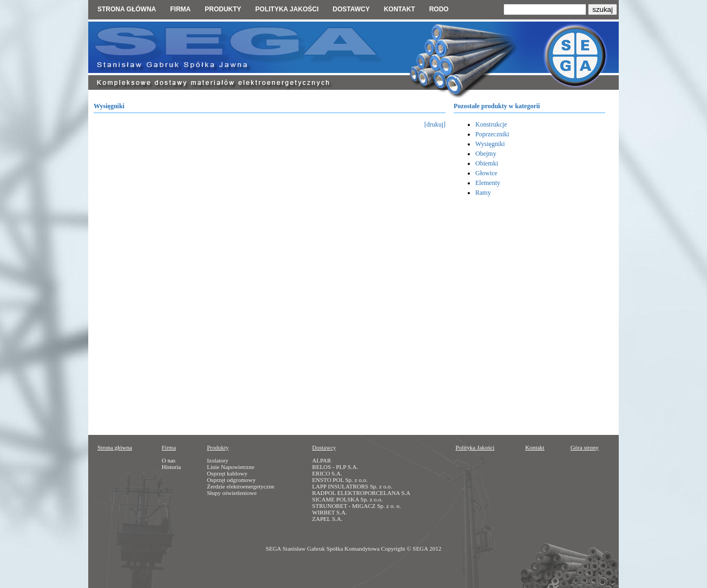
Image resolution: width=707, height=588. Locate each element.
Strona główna (127, 9)
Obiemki (487, 163)
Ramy (483, 193)
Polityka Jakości (475, 447)
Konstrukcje (491, 124)
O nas (169, 460)
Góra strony (585, 447)
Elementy (488, 183)
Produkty (223, 9)
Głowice (486, 173)
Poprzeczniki (492, 134)
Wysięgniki (490, 144)
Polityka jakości (287, 9)
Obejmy (486, 154)
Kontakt (400, 9)
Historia (171, 467)
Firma (180, 9)
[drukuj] (435, 124)
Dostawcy (351, 9)
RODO (439, 9)
